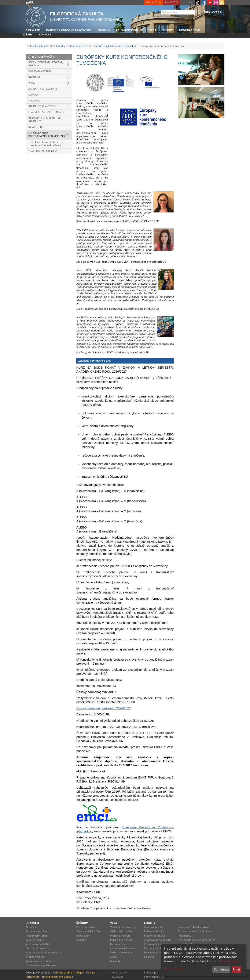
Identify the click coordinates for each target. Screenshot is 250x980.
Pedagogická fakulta (156, 944)
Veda (153, 30)
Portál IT (170, 2)
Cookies (91, 973)
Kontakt (45, 35)
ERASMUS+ (83, 936)
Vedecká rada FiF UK (38, 944)
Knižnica (34, 101)
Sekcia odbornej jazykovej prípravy (46, 64)
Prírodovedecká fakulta (158, 940)
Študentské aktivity (42, 106)
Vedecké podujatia (121, 952)
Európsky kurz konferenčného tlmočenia (47, 134)
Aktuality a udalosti (43, 89)
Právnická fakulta (154, 931)
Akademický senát (36, 936)
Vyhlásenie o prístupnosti (40, 961)
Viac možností (174, 969)
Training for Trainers (43, 151)
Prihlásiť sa (212, 12)
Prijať (236, 969)
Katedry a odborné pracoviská (69, 30)
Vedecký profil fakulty (123, 927)
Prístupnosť (32, 977)
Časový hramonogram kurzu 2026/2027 (104, 708)
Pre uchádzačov (86, 927)
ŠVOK (113, 957)
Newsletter (36, 127)
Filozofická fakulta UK (41, 46)
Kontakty (81, 940)
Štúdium (104, 30)
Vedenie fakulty (35, 940)
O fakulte (33, 30)
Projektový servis (120, 936)
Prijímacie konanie (129, 30)
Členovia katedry (40, 71)
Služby (168, 30)
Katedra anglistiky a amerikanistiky (114, 46)
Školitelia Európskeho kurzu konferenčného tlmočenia (47, 144)
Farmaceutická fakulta (157, 948)
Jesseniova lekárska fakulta (194, 927)
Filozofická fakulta (155, 936)
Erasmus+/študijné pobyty (46, 112)
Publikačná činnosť (121, 940)
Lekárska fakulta (154, 927)
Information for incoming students (46, 120)
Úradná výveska (35, 957)
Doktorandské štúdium (90, 931)
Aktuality (31, 927)
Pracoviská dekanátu (38, 948)
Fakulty (150, 923)
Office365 (152, 2)
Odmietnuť (221, 969)
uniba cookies (229, 961)
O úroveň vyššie (43, 57)
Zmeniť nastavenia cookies (57, 977)
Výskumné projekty (121, 931)
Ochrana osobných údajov (41, 965)
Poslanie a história (36, 931)
